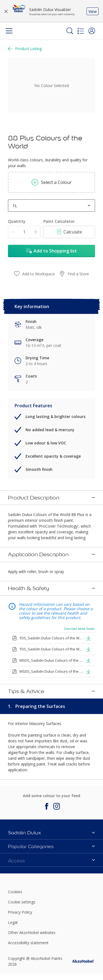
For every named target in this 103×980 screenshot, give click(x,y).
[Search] (70, 31)
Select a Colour (52, 182)
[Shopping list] (81, 31)
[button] (92, 31)
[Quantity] (24, 232)
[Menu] (9, 31)
